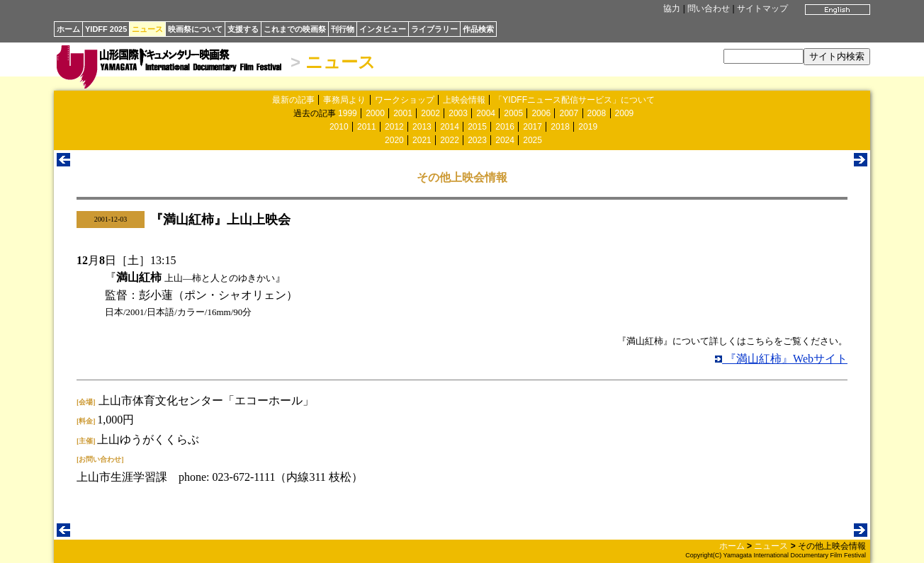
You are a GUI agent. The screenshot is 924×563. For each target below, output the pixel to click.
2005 (513, 113)
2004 (486, 113)
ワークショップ (405, 100)
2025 (533, 140)
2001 (403, 113)
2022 (450, 140)
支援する (243, 29)
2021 (422, 140)
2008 (597, 113)
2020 (394, 140)
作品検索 (478, 29)
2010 (339, 127)
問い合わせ (709, 8)
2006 (541, 113)
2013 (422, 127)
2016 (505, 127)
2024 (505, 140)
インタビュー (383, 29)
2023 (477, 140)
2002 (430, 113)
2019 (588, 127)
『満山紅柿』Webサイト (781, 359)
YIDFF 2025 (106, 29)
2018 (560, 127)
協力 (672, 8)
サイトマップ (762, 8)
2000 (375, 113)
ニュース (147, 29)
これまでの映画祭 (295, 29)
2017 (533, 127)
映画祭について (195, 29)
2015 (477, 127)
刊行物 (343, 29)
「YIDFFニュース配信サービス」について (574, 100)
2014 (450, 127)
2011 (367, 127)
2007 (569, 113)
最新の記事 (293, 100)
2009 (625, 113)
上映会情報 (464, 100)
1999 (348, 113)
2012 (394, 127)
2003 (458, 113)
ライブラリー (434, 29)
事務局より (344, 100)
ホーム (68, 29)
